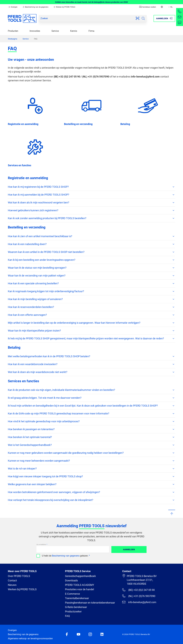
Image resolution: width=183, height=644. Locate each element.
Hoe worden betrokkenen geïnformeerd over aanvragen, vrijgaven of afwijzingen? (91, 492)
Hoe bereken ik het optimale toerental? (91, 437)
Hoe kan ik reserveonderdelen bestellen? (91, 307)
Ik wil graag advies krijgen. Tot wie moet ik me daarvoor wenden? (91, 398)
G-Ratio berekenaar (76, 607)
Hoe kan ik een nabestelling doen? (91, 244)
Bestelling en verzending (78, 124)
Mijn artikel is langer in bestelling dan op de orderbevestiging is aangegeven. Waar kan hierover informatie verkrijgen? (91, 323)
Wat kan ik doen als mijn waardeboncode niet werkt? (91, 372)
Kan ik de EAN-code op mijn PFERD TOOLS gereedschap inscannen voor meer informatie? (91, 414)
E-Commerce (72, 594)
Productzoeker (73, 611)
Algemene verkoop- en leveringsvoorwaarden (30, 638)
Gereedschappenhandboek (80, 576)
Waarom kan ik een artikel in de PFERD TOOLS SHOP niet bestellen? (91, 252)
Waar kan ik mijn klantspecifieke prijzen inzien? (91, 331)
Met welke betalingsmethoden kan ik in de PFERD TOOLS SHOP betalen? (91, 356)
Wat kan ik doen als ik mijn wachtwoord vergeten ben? (91, 203)
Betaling (125, 124)
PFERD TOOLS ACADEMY (80, 585)
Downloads (71, 580)
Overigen (13, 7)
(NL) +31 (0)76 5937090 (139, 596)
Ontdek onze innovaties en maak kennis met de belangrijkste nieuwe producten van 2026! (91, 2)
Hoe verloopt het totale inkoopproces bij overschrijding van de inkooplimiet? (91, 500)
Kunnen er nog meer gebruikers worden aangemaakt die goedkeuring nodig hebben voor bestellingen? (91, 453)
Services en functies (20, 165)
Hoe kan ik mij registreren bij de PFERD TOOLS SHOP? (91, 187)
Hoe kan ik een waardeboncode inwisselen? (91, 364)
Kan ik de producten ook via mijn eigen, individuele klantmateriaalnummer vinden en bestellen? (91, 390)
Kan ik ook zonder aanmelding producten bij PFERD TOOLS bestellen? (91, 218)
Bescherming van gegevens (66, 556)
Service (55, 31)
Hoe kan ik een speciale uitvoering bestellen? (91, 283)
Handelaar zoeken (148, 7)
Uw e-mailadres (41, 544)
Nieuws (12, 585)
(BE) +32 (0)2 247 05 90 (138, 590)
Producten (13, 31)
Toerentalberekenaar (77, 598)
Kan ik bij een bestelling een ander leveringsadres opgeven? (91, 260)
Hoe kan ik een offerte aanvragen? (91, 315)
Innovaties (35, 31)
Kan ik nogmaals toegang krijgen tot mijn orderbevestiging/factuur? (91, 291)
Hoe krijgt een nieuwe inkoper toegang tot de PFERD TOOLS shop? (91, 476)
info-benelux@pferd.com (139, 602)
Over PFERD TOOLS (19, 576)
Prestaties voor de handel (79, 589)
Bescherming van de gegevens (35, 7)
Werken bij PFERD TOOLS (64, 7)
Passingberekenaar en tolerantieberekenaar (90, 603)
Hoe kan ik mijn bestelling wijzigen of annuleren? (91, 299)
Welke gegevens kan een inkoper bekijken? (91, 484)
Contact (12, 580)
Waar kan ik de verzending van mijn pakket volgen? (91, 276)
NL (170, 7)
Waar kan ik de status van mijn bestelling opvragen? (91, 268)
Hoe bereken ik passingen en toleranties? (91, 429)
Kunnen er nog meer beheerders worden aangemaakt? (91, 461)
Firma (91, 31)
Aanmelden (129, 550)
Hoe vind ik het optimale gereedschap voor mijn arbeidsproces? (91, 421)
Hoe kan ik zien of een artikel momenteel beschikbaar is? (91, 236)
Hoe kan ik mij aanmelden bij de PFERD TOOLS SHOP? (91, 195)
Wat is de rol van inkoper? (91, 469)
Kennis (74, 31)
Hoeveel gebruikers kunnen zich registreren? (91, 210)
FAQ (67, 616)
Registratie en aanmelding (23, 124)
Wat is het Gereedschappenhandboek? (91, 445)
